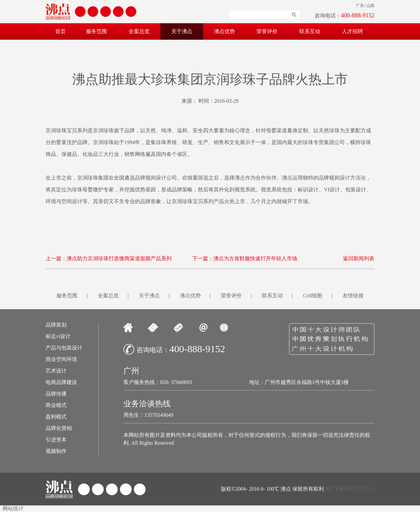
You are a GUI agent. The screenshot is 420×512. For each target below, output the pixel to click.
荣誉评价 (267, 31)
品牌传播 (56, 394)
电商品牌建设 (61, 382)
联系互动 (310, 31)
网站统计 (13, 509)
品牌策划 (56, 325)
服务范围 (96, 31)
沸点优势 (224, 31)
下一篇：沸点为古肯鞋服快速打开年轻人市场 (245, 258)
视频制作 (56, 451)
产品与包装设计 (64, 348)
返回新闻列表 (359, 258)
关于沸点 (182, 31)
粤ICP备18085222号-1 (350, 489)
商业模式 (56, 405)
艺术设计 (56, 371)
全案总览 (139, 31)
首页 (60, 31)
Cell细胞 (313, 296)
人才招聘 (352, 31)
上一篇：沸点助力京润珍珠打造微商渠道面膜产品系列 (109, 258)
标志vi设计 (58, 336)
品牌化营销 (59, 428)
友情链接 (353, 296)
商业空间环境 (61, 359)
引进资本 (56, 440)
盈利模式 (56, 417)
